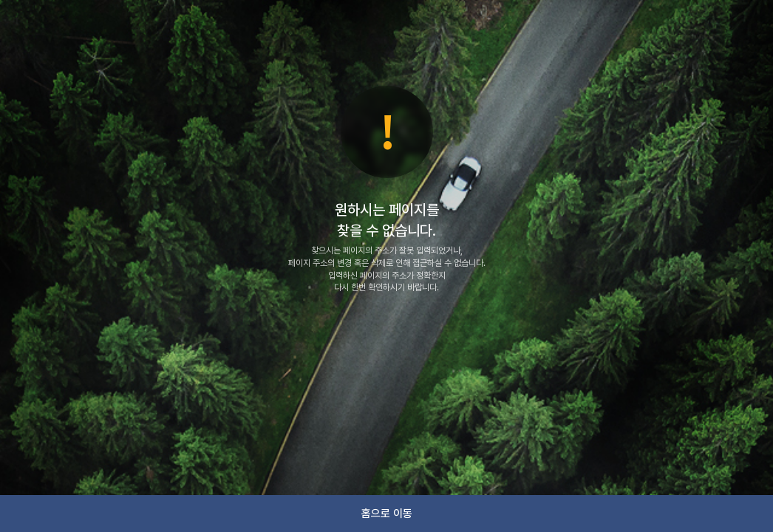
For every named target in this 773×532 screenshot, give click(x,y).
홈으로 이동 (387, 514)
